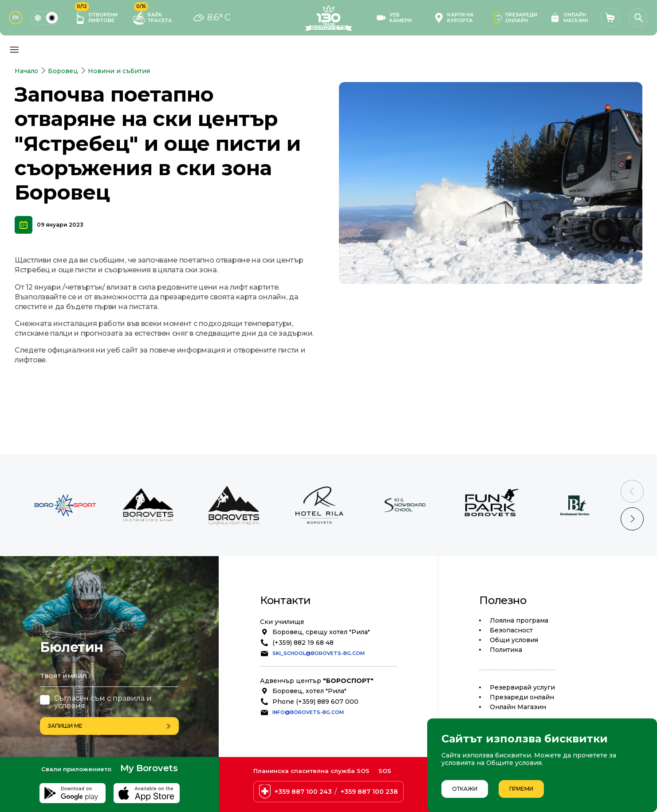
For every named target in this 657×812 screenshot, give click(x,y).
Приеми (521, 789)
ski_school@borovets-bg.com (319, 653)
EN (16, 18)
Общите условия (514, 763)
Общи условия (514, 640)
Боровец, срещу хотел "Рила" (321, 632)
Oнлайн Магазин (518, 707)
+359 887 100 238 (369, 792)
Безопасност (511, 630)
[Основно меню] (14, 50)
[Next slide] (632, 519)
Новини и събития (119, 71)
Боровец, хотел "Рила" (309, 691)
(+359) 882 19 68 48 (303, 643)
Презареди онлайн (522, 697)
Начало (26, 71)
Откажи (465, 789)
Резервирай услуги (522, 687)
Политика (506, 650)
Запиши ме (109, 726)
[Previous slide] (632, 491)
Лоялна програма (519, 620)
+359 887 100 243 (303, 792)
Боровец (63, 71)
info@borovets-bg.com (308, 712)
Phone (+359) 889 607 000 (315, 702)
